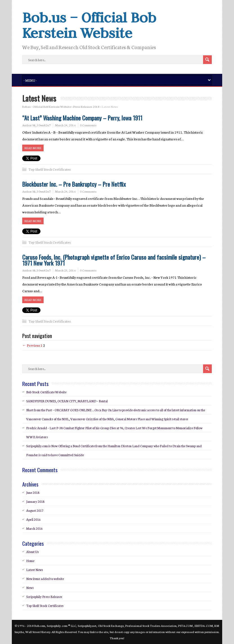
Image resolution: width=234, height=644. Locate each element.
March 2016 (34, 528)
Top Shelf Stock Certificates (49, 169)
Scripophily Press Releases (44, 597)
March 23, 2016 (65, 270)
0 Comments (88, 125)
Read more (33, 148)
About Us (32, 552)
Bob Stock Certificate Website (46, 392)
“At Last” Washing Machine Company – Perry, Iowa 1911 (82, 118)
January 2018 (35, 501)
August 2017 (35, 510)
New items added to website (45, 579)
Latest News (35, 570)
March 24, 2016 (65, 125)
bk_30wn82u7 (42, 125)
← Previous (31, 345)
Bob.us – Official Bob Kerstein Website (89, 25)
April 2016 (33, 519)
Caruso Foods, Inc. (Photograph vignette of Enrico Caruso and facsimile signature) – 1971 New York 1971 (114, 260)
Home (30, 561)
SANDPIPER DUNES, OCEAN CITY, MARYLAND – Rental (67, 401)
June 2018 (33, 492)
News (30, 588)
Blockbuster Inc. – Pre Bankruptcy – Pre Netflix (74, 184)
